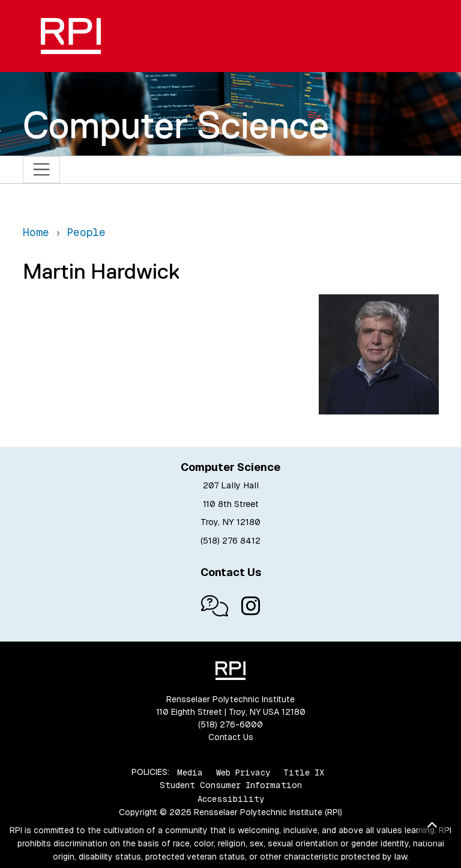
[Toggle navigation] (42, 170)
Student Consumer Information (231, 785)
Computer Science (176, 125)
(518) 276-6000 (230, 724)
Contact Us (231, 737)
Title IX (304, 772)
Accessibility (231, 799)
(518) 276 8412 (230, 541)
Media (190, 772)
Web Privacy (243, 772)
